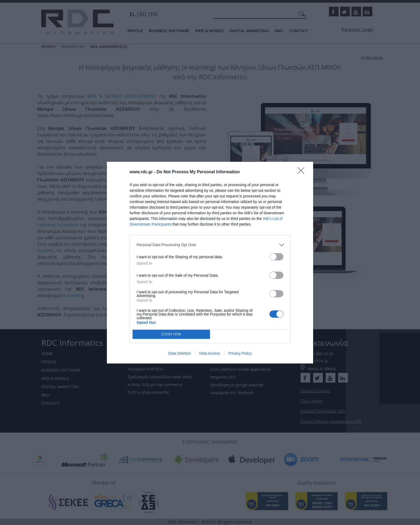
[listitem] (210, 245)
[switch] (276, 257)
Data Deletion (180, 353)
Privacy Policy (240, 353)
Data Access (210, 353)
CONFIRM (171, 334)
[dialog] (210, 263)
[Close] (303, 172)
